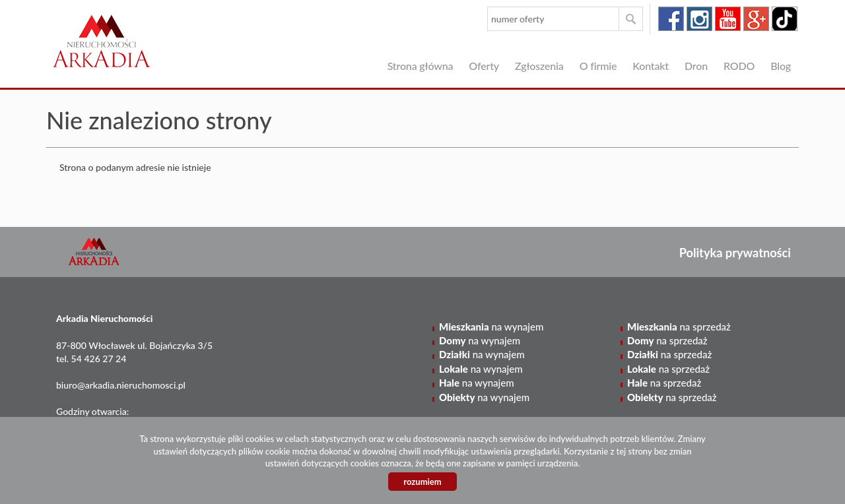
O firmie (598, 66)
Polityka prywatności (735, 253)
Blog (781, 66)
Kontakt (651, 66)
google (756, 19)
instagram (699, 19)
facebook (671, 19)
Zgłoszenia (539, 66)
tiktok (785, 19)
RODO (739, 66)
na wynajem (491, 327)
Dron (696, 66)
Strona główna (421, 66)
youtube (728, 19)
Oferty (484, 66)
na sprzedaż (679, 327)
